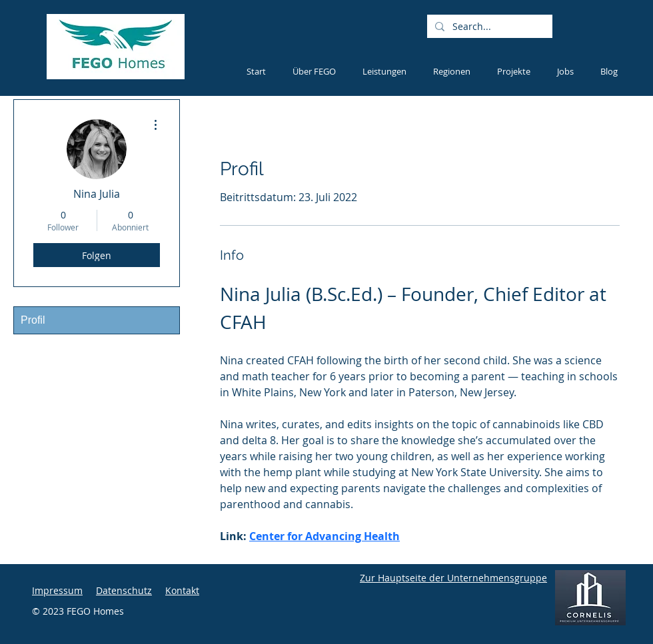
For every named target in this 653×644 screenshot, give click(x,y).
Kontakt (182, 590)
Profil (33, 320)
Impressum (57, 590)
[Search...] (488, 27)
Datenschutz (124, 590)
